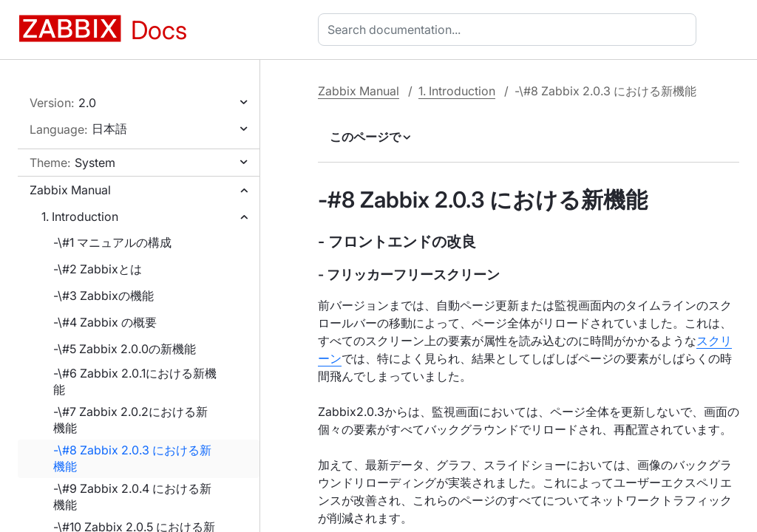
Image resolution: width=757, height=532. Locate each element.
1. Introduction (80, 216)
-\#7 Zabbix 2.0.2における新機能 (130, 420)
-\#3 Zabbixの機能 (103, 296)
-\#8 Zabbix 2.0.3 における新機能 (132, 458)
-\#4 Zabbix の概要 (105, 322)
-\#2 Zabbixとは (98, 269)
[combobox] (510, 30)
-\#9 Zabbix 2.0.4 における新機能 (132, 497)
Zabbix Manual (70, 190)
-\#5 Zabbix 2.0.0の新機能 (125, 349)
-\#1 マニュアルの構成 (112, 242)
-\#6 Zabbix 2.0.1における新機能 (135, 381)
